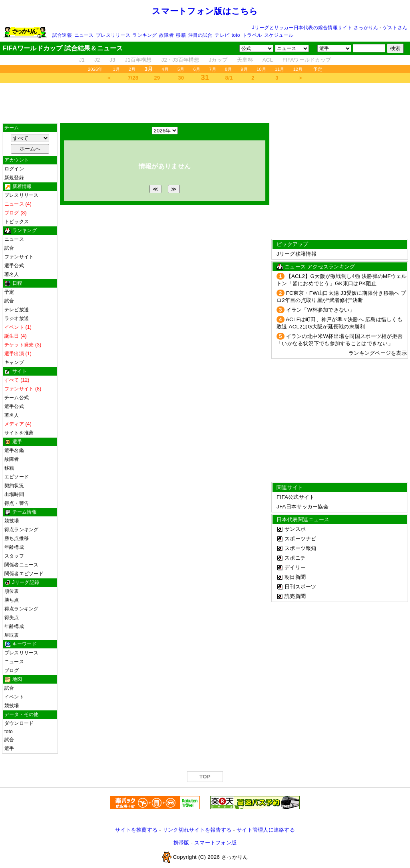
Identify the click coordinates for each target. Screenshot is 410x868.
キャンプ (14, 362)
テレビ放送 (17, 310)
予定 (318, 69)
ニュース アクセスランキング (320, 267)
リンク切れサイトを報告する (197, 830)
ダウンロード (19, 723)
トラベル (252, 35)
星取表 (12, 635)
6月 (197, 69)
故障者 (166, 35)
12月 (298, 69)
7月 (213, 69)
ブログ (12, 670)
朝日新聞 (295, 577)
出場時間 (14, 494)
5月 (181, 69)
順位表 (12, 591)
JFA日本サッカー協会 (303, 507)
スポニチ (295, 558)
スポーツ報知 (301, 548)
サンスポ (295, 529)
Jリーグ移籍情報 (297, 254)
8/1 (229, 78)
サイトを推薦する (136, 830)
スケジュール (279, 35)
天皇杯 (245, 60)
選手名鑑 (14, 450)
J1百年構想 (138, 60)
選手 (9, 748)
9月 (244, 69)
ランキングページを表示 (378, 353)
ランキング (144, 35)
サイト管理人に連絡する (266, 830)
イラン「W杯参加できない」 (320, 310)
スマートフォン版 (215, 843)
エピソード (17, 477)
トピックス (17, 222)
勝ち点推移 (17, 538)
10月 (261, 69)
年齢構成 (14, 547)
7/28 (133, 78)
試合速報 (62, 35)
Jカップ (218, 60)
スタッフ (14, 556)
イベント (14, 697)
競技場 (12, 521)
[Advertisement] (205, 103)
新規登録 (14, 178)
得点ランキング (22, 530)
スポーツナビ (301, 539)
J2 (97, 60)
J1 (82, 60)
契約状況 (14, 486)
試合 (9, 248)
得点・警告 (17, 503)
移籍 (181, 35)
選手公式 (14, 266)
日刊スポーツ (301, 587)
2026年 (95, 69)
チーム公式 (17, 398)
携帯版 (181, 843)
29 (157, 78)
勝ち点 (12, 600)
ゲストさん (395, 28)
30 (181, 78)
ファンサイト (19, 257)
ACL (268, 60)
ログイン (14, 169)
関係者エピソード (24, 574)
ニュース (84, 35)
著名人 (12, 274)
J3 (112, 60)
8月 (229, 69)
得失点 (12, 618)
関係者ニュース (22, 565)
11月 (280, 69)
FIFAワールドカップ (307, 60)
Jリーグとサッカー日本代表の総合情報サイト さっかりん (315, 28)
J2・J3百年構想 (180, 60)
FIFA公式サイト (296, 497)
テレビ (222, 35)
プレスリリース (113, 35)
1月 (117, 69)
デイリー (295, 567)
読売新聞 (295, 596)
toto (236, 35)
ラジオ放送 (17, 318)
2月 (132, 69)
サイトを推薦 (19, 433)
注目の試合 (200, 35)
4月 (165, 69)
